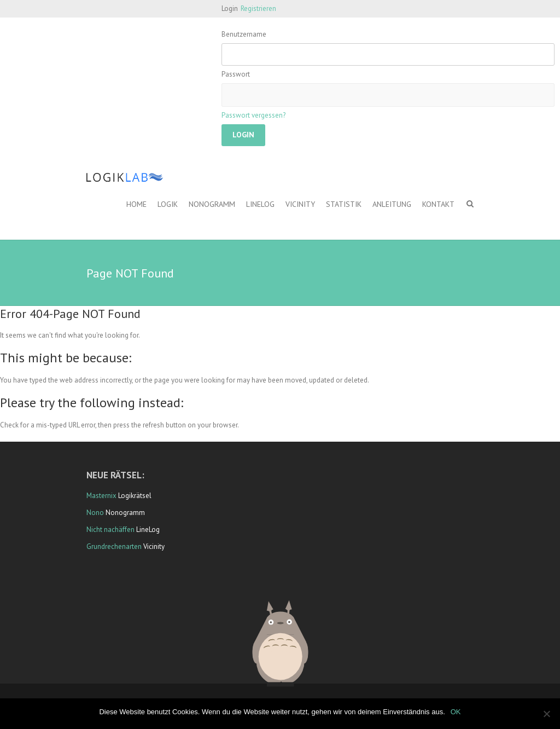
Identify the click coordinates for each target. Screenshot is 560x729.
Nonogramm (212, 204)
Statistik (344, 204)
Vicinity (300, 204)
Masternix (101, 496)
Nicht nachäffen (110, 530)
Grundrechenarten (114, 546)
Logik (168, 204)
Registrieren (258, 8)
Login (230, 8)
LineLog (260, 204)
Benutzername (244, 34)
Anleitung (392, 204)
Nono (95, 513)
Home (136, 204)
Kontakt (438, 204)
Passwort (236, 74)
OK (456, 712)
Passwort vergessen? (253, 115)
